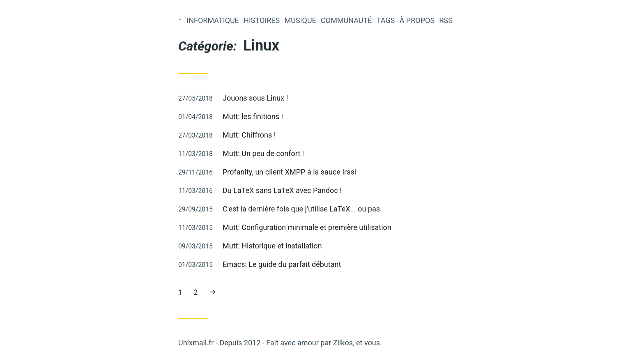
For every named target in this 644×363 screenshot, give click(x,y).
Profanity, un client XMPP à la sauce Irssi (289, 172)
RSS (446, 20)
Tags (386, 20)
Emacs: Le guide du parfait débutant (282, 264)
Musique (300, 20)
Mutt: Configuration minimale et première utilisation (307, 227)
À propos (417, 20)
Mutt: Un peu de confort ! (263, 153)
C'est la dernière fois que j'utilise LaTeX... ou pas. (302, 209)
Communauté (346, 20)
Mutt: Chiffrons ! (249, 135)
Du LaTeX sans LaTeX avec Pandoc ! (282, 190)
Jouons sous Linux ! (255, 98)
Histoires (262, 20)
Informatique (213, 20)
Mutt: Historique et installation (272, 246)
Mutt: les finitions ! (253, 116)
